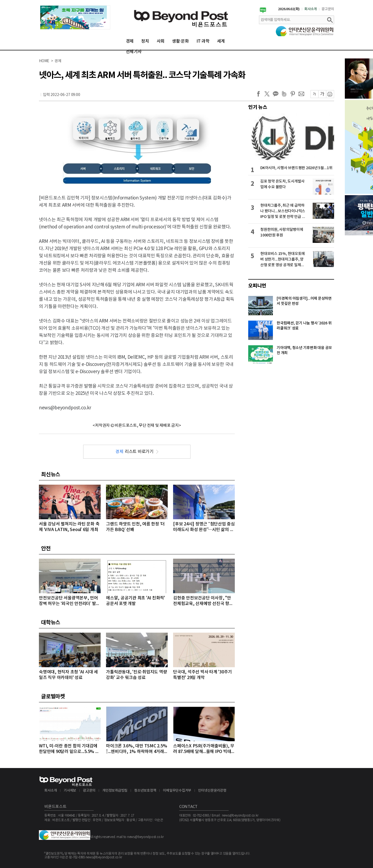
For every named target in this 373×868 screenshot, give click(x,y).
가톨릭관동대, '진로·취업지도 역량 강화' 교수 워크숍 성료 (136, 675)
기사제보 (70, 791)
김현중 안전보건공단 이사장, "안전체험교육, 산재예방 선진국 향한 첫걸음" (203, 601)
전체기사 (134, 52)
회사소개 (311, 9)
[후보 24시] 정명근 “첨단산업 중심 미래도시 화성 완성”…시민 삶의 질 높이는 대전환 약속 (204, 527)
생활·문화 (180, 41)
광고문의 (328, 9)
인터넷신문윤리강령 (212, 791)
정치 (145, 41)
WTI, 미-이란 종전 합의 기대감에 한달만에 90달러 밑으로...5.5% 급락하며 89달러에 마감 (69, 749)
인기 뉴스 (258, 107)
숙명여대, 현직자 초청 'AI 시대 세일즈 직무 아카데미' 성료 (68, 675)
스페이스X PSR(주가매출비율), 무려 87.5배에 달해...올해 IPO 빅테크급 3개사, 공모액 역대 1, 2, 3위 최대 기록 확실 (204, 749)
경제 (130, 41)
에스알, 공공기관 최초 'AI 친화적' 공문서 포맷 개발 (136, 601)
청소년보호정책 (145, 791)
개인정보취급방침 (115, 791)
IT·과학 (203, 41)
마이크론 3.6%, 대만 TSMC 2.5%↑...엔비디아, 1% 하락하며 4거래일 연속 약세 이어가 (136, 749)
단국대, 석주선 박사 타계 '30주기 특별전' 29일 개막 (202, 675)
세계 (221, 41)
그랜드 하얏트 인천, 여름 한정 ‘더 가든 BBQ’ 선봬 (135, 527)
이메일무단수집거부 (177, 791)
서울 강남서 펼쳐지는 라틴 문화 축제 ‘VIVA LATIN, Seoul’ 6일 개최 (69, 527)
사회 (161, 41)
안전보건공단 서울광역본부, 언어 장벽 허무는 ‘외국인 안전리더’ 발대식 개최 (69, 601)
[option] (75, 17)
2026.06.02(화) (289, 9)
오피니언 (257, 286)
